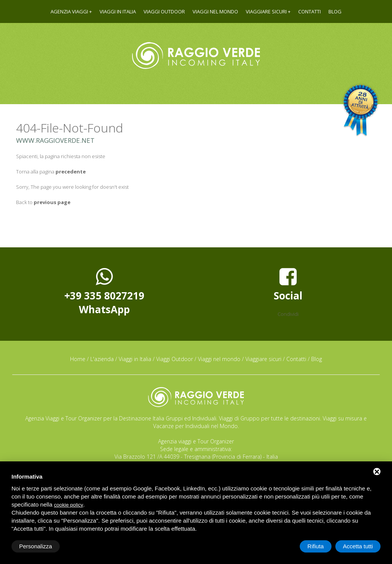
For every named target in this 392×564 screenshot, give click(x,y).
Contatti (310, 11)
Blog (335, 11)
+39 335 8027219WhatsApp (104, 291)
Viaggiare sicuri (266, 11)
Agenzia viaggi (69, 11)
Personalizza (36, 546)
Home (78, 359)
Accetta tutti (358, 546)
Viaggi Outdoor (164, 11)
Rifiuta (316, 546)
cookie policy (69, 505)
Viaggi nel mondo (215, 11)
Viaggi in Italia (118, 11)
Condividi (288, 314)
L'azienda (102, 359)
